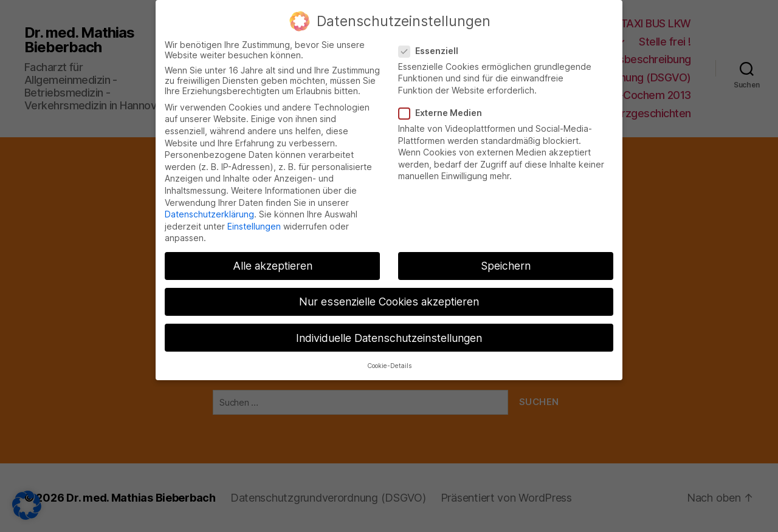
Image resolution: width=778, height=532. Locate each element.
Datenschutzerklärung (209, 209)
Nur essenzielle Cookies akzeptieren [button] (389, 297)
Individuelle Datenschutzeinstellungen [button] (389, 332)
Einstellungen (254, 221)
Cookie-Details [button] (389, 361)
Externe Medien (445, 108)
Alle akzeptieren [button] (273, 261)
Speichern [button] (506, 261)
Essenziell (433, 45)
